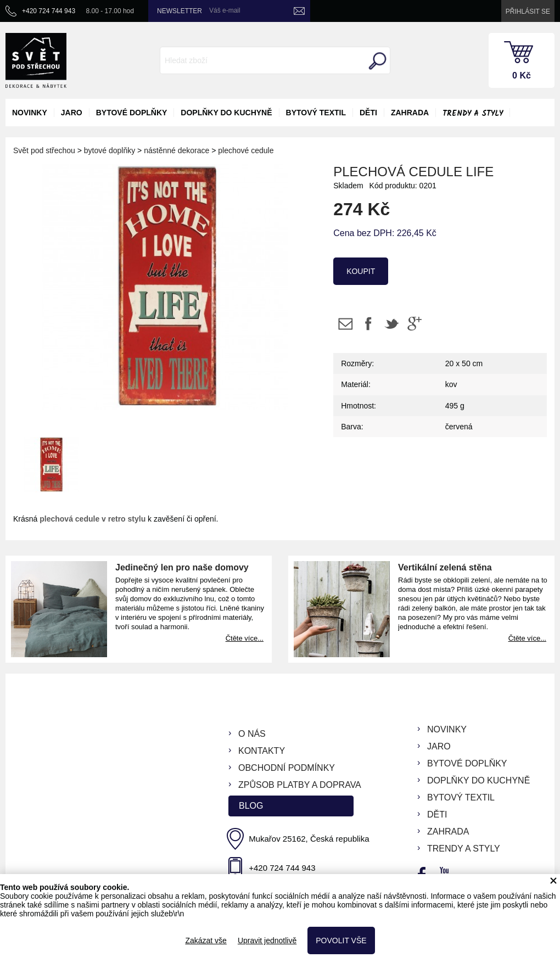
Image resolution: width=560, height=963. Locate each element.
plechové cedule (246, 150)
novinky (30, 113)
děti (368, 113)
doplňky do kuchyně (226, 113)
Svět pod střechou (44, 150)
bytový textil (316, 113)
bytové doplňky (132, 113)
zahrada (410, 113)
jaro (72, 113)
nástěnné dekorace (177, 150)
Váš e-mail (225, 10)
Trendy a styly (473, 114)
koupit (361, 271)
